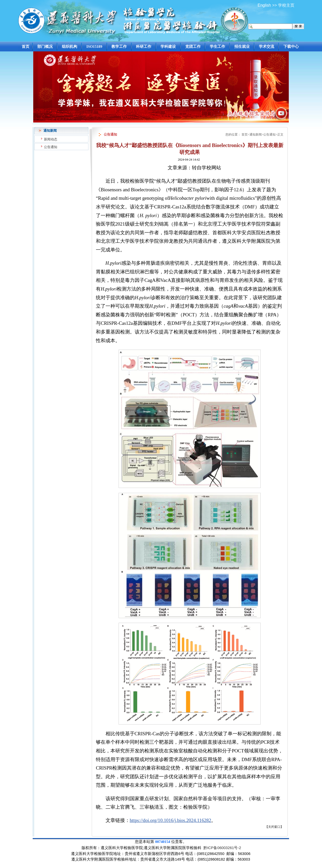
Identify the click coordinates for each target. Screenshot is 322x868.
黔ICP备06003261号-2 (222, 848)
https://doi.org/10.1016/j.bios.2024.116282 (171, 820)
